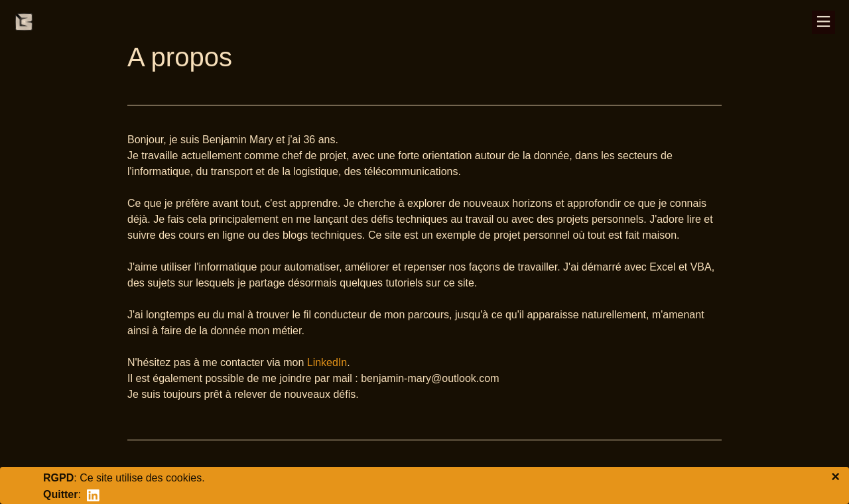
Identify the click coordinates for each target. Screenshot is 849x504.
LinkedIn (327, 362)
